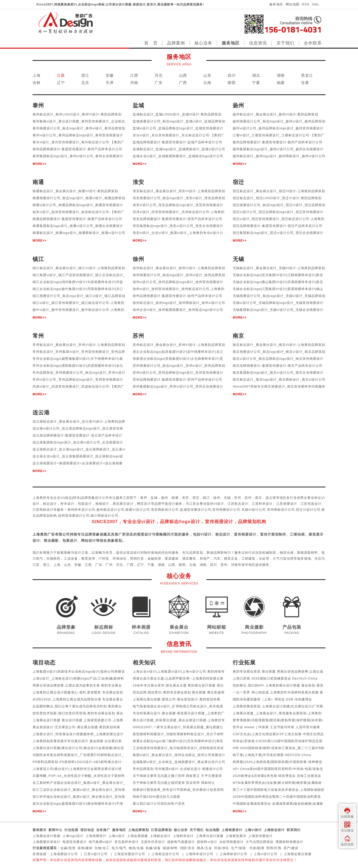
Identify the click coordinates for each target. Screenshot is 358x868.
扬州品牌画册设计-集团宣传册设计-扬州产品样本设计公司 (278, 142)
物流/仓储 (136, 848)
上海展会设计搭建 (46, 836)
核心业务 (203, 43)
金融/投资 (68, 848)
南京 (259, 498)
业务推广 (103, 830)
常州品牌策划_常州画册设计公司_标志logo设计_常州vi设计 (79, 373)
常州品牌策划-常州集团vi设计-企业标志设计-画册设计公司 (178, 769)
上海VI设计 (253, 830)
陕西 (232, 83)
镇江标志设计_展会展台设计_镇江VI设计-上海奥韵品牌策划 (79, 268)
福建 (281, 83)
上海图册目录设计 (46, 842)
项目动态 (87, 830)
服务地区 (276, 4)
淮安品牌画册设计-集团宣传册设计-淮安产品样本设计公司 (178, 219)
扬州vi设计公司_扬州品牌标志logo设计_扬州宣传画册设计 (278, 128)
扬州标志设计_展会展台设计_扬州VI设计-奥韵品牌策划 (275, 114)
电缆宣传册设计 (75, 842)
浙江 (85, 75)
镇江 (206, 498)
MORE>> (40, 164)
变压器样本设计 (127, 842)
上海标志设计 (274, 830)
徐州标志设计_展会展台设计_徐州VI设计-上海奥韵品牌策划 (179, 268)
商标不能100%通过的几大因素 (157, 797)
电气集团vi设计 (101, 842)
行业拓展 (71, 830)
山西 (183, 75)
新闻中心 (55, 830)
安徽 (110, 75)
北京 (85, 83)
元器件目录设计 (153, 842)
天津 (110, 83)
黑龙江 (307, 75)
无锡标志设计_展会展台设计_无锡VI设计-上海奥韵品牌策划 (279, 268)
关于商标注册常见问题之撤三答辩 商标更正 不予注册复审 (177, 776)
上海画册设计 (232, 830)
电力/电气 (119, 848)
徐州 (217, 498)
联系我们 (294, 830)
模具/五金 (204, 848)
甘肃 (305, 83)
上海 (37, 75)
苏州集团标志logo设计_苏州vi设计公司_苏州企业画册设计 (178, 386)
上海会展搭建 (137, 836)
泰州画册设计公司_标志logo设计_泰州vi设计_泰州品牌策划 (79, 128)
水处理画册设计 (231, 842)
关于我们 (285, 43)
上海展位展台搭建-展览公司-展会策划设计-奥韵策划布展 (177, 699)
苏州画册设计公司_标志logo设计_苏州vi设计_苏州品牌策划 (179, 366)
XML (315, 4)
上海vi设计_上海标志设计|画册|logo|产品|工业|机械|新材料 (78, 678)
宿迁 (196, 498)
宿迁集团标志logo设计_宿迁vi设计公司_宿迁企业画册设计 (278, 233)
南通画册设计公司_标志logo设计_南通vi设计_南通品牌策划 (79, 198)
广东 (159, 83)
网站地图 (293, 4)
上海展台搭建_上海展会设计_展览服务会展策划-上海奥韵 (277, 713)
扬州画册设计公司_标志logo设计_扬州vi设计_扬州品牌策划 (279, 121)
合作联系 (313, 43)
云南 (207, 83)
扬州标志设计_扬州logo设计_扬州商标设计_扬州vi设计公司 (279, 156)
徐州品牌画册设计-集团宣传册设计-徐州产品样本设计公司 (178, 296)
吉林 (37, 83)
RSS (306, 4)
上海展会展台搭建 (298, 854)
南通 (175, 498)
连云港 (271, 498)
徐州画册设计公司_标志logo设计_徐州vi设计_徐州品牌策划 (179, 275)
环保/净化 (222, 848)
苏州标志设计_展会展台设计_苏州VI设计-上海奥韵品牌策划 (179, 345)
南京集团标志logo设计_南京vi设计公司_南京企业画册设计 (278, 373)
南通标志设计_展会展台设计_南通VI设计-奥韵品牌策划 (75, 191)
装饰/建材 (85, 848)
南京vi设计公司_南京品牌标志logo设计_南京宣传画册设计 (278, 359)
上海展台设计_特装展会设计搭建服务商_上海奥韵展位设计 (78, 734)
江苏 (61, 75)
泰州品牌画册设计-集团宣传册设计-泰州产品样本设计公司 (77, 149)
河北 (159, 75)
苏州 (248, 498)
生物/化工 (102, 848)
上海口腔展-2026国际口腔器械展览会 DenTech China (275, 678)
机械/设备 (153, 848)
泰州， (145, 498)
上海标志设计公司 (165, 854)
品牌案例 (176, 43)
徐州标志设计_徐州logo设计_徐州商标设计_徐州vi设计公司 (179, 303)
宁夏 (256, 83)
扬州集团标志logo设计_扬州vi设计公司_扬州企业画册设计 (278, 149)
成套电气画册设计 (181, 842)
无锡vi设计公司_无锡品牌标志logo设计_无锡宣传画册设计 (278, 303)
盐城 (154, 498)
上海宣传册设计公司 (130, 854)
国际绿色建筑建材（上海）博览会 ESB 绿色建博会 (272, 699)
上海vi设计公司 (265, 854)
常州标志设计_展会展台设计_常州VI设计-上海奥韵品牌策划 (79, 345)
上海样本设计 (183, 836)
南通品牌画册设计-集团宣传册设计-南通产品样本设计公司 (77, 219)
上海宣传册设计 (261, 836)
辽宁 (61, 83)
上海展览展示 (236, 836)
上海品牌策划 (138, 830)
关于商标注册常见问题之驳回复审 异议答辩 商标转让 (174, 783)
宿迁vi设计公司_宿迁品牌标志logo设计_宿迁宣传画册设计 (278, 212)
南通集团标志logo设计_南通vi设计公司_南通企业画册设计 (78, 226)
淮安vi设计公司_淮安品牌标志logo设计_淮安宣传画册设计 (178, 205)
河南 (134, 83)
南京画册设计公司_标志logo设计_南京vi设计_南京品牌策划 (279, 352)
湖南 (281, 75)
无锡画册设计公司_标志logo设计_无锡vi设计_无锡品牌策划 (279, 296)
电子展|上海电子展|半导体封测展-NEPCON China (272, 755)
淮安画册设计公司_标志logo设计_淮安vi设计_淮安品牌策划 (179, 198)
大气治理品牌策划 (260, 842)
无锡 (227, 498)
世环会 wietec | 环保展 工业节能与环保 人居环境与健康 (276, 727)
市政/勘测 (257, 848)
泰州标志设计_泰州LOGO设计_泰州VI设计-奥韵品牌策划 (77, 114)
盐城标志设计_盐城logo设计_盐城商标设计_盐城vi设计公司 (179, 149)
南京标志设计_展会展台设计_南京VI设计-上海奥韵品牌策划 (279, 345)
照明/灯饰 (274, 848)
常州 (238, 498)
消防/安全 (187, 848)
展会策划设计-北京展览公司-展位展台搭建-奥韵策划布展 (76, 727)
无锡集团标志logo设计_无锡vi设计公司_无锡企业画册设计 (278, 310)
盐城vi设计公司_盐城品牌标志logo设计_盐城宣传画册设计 (178, 128)
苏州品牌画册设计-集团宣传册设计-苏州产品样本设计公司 (178, 380)
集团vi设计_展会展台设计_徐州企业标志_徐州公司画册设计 (179, 755)
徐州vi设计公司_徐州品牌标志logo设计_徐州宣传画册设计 (178, 282)
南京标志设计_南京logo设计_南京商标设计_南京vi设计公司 (279, 380)
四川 (232, 75)
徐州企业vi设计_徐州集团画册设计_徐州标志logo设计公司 (178, 310)
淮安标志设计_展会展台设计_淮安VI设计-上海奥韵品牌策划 (179, 191)
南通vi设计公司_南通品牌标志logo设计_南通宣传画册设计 (78, 205)
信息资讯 (258, 43)
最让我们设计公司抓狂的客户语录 (159, 804)
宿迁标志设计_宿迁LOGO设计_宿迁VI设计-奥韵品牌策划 (277, 198)
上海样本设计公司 (199, 854)
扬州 (165, 498)
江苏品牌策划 (161, 830)
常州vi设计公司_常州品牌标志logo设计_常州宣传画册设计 (78, 380)
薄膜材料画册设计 (289, 842)
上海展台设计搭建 (210, 836)
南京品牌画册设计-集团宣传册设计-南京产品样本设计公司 (278, 366)
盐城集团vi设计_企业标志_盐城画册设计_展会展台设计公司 (179, 762)
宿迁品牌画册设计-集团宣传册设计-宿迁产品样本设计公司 (278, 226)
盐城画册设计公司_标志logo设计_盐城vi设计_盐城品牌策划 (179, 121)
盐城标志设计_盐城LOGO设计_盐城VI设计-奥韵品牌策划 (177, 114)
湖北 (256, 75)
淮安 (185, 498)
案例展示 (40, 830)
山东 (207, 75)
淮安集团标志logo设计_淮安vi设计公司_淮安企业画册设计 (178, 226)
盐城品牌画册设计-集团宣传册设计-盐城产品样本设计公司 (178, 142)
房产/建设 (291, 848)
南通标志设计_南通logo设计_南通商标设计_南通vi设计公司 (79, 233)
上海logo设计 (73, 836)
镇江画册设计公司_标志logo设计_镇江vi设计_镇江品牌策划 (79, 296)
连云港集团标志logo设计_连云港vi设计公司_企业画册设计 (78, 442)
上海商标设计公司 (233, 854)
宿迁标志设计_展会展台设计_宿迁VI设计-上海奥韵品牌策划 (279, 191)
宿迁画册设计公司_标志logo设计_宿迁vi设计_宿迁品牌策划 (279, 205)
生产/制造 (239, 848)
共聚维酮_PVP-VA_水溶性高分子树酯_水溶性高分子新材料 (79, 776)
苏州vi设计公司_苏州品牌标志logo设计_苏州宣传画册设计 (178, 373)
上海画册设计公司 (64, 854)
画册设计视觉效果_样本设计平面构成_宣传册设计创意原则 (178, 790)
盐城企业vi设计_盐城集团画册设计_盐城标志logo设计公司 (178, 156)
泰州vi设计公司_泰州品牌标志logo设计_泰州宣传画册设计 (78, 135)
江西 (134, 75)
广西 (183, 83)
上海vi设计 (117, 836)
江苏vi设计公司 (96, 854)
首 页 (151, 43)
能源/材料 (170, 848)
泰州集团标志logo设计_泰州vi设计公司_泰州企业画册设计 (78, 156)
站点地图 (213, 830)
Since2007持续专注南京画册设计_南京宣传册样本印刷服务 (279, 386)
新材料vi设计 (207, 842)
